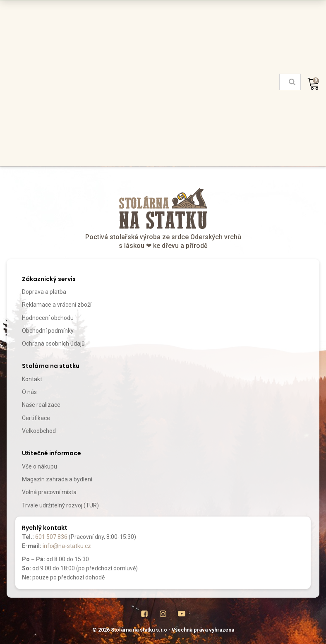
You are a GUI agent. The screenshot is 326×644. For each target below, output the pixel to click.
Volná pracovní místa (49, 492)
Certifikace (36, 418)
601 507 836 (51, 537)
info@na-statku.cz (67, 546)
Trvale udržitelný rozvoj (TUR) (60, 505)
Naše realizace (41, 405)
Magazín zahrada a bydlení (57, 479)
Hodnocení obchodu (48, 318)
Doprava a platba (44, 292)
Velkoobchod (39, 431)
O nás (29, 392)
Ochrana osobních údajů (53, 344)
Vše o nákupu (40, 466)
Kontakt (32, 379)
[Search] (292, 82)
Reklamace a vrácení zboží (57, 305)
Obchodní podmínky (48, 331)
